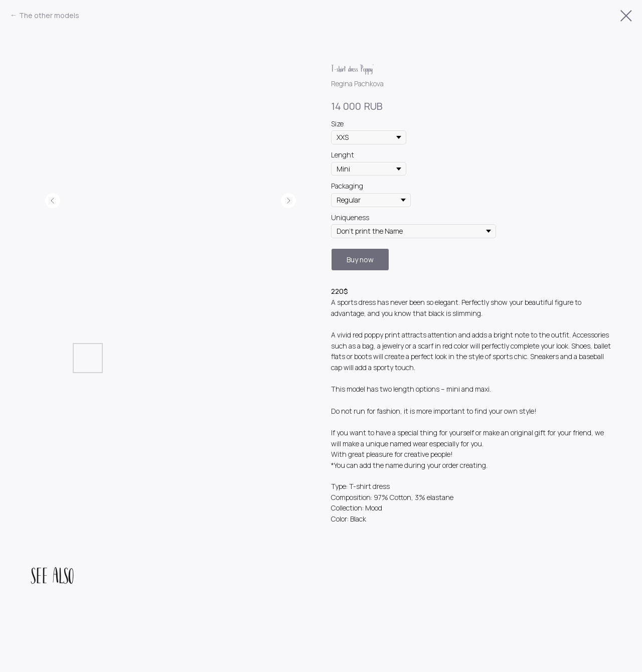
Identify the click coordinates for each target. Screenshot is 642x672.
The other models (49, 15)
